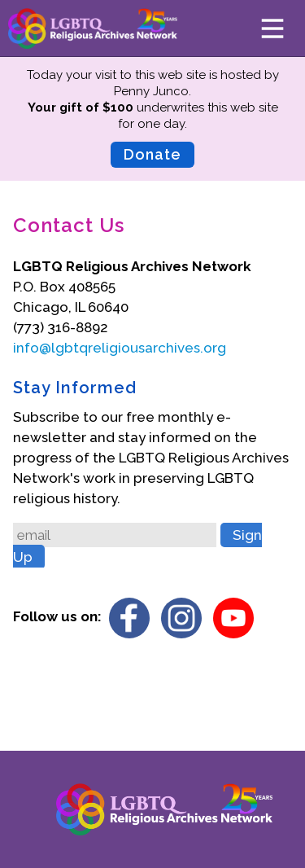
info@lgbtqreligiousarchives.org (120, 348)
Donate (152, 154)
